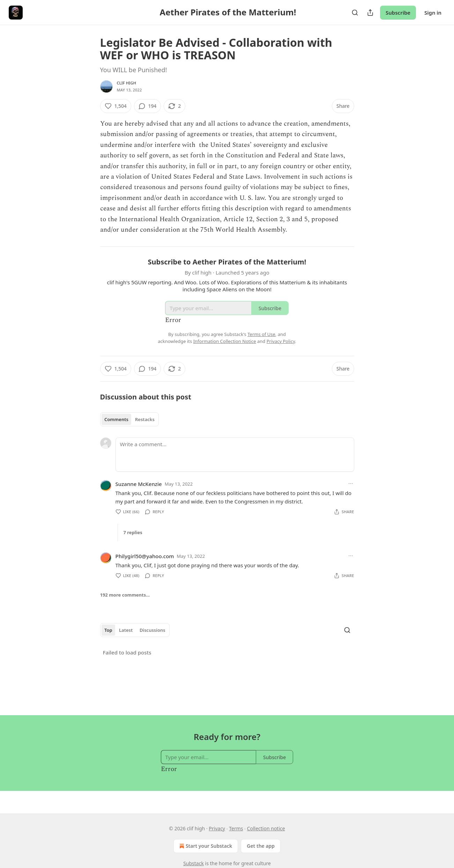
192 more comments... (125, 595)
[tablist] (130, 419)
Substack (193, 863)
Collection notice (266, 828)
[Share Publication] (370, 13)
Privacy (217, 828)
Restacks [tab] (145, 419)
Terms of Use (261, 334)
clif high (127, 83)
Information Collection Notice (225, 341)
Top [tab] (108, 630)
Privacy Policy (281, 341)
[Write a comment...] (235, 455)
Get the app (261, 846)
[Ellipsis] (351, 484)
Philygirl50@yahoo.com (145, 556)
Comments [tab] (116, 419)
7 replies (133, 532)
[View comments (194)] (148, 106)
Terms (236, 828)
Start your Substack (205, 846)
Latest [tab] (126, 630)
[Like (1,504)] (116, 106)
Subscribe (398, 13)
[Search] (355, 13)
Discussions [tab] (152, 630)
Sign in (433, 13)
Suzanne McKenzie (139, 484)
